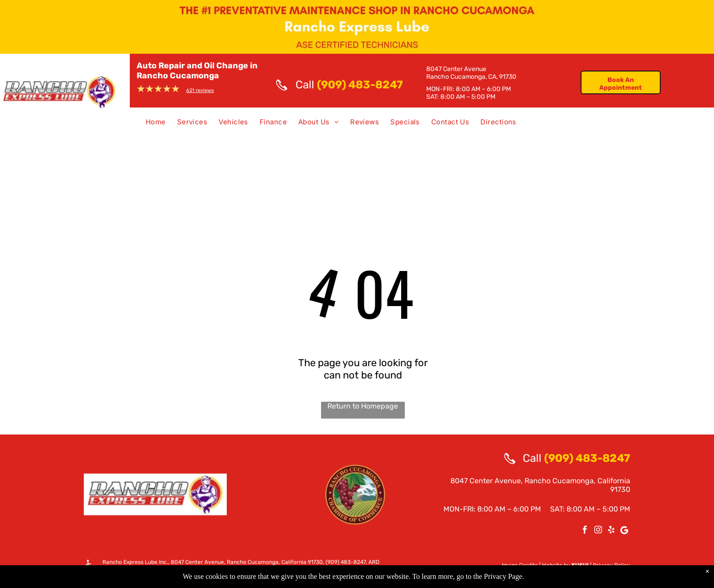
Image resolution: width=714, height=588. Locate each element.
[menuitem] (152, 124)
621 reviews (200, 90)
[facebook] (585, 531)
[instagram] (598, 531)
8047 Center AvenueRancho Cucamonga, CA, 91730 (471, 73)
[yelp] (611, 531)
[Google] (625, 531)
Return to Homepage (363, 406)
